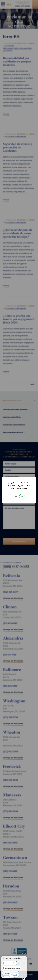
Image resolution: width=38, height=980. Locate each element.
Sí (22, 497)
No (16, 497)
